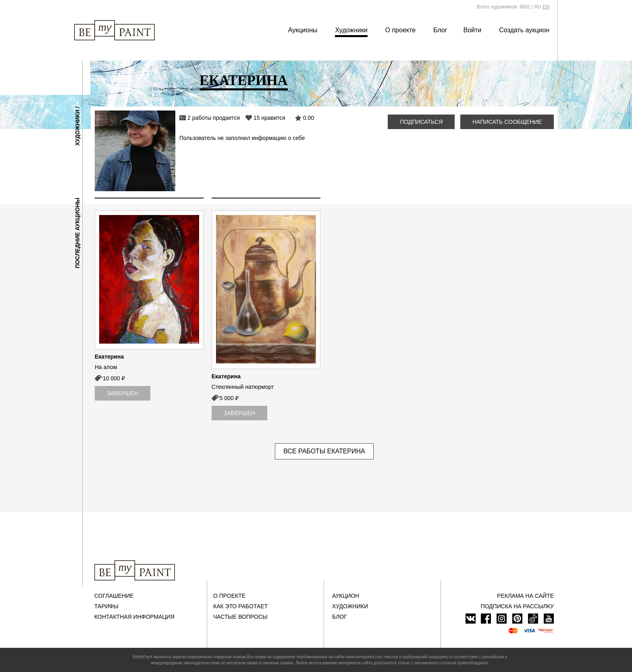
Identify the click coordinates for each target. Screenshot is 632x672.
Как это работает (240, 606)
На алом (106, 367)
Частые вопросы (240, 617)
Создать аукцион (524, 30)
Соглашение (114, 596)
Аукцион (346, 596)
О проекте (400, 30)
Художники (351, 30)
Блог (440, 30)
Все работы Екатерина (324, 451)
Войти (473, 30)
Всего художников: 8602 (504, 7)
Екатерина (109, 357)
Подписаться (421, 122)
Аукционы (303, 30)
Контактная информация (134, 617)
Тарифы (106, 606)
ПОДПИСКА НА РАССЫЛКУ (517, 606)
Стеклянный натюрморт (243, 387)
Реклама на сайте (525, 596)
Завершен (123, 393)
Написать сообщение (507, 122)
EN (546, 7)
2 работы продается (214, 118)
